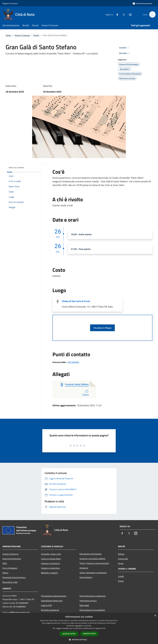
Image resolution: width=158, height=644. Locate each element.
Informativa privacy (88, 601)
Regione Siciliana (10, 3)
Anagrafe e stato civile (51, 554)
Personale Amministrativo (14, 577)
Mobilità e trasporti (49, 573)
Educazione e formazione (91, 554)
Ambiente (84, 568)
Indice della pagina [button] (16, 168)
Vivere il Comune (22, 35)
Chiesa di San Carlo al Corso (76, 301)
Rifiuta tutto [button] (89, 634)
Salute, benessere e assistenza (93, 573)
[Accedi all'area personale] (142, 3)
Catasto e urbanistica (50, 568)
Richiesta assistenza (50, 610)
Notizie (121, 554)
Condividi (124, 48)
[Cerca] (152, 14)
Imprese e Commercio (50, 563)
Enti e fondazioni (10, 568)
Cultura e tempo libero (51, 559)
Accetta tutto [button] (69, 634)
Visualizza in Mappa (102, 328)
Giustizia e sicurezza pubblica (92, 559)
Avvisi (121, 563)
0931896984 (73, 362)
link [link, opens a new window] (104, 628)
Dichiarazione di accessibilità (92, 610)
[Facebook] (116, 14)
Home (8, 35)
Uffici (5, 563)
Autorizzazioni (86, 577)
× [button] (155, 616)
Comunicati (123, 559)
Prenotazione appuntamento (54, 596)
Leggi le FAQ (46, 605)
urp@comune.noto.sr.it (19, 612)
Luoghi (121, 576)
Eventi (36, 35)
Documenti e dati (10, 582)
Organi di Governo (10, 554)
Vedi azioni (125, 53)
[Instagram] (129, 14)
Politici (5, 573)
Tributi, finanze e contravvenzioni (94, 563)
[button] (79, 640)
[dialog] (79, 628)
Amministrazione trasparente (93, 596)
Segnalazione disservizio (52, 601)
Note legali (84, 605)
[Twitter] (123, 14)
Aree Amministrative (12, 559)
